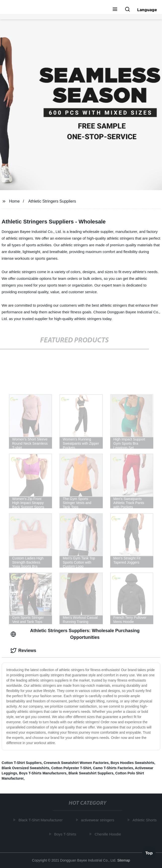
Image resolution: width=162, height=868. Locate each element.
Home (14, 201)
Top (149, 853)
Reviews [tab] (23, 651)
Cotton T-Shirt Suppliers (22, 763)
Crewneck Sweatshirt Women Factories (76, 763)
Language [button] (147, 10)
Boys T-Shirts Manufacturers (43, 773)
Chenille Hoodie (108, 834)
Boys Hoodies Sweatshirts (132, 763)
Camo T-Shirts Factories (113, 768)
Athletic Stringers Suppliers (52, 201)
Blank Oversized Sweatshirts (26, 768)
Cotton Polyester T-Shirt (71, 768)
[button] (115, 10)
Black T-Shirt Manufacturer (41, 820)
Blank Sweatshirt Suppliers (91, 773)
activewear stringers (98, 820)
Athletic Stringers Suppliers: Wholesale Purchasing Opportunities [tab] (75, 634)
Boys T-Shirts (66, 834)
